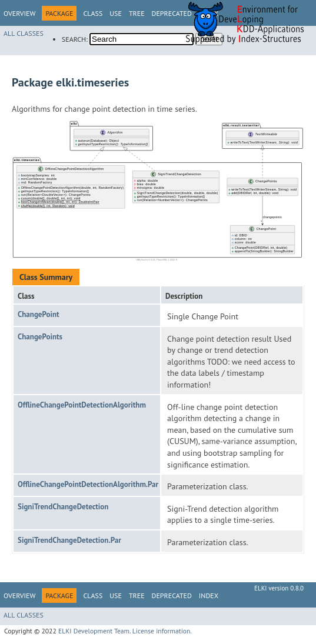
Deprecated (172, 13)
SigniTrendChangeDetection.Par (69, 540)
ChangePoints (40, 337)
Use (116, 13)
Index (209, 595)
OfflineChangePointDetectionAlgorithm (82, 405)
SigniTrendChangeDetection (63, 507)
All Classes (24, 33)
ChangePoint (39, 314)
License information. (162, 631)
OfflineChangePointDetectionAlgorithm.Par (88, 484)
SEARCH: (75, 39)
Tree (137, 13)
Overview (19, 13)
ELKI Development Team (94, 631)
